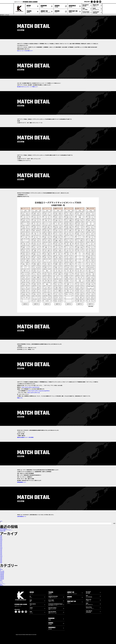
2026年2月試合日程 (2, 574)
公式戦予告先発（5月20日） (3, 531)
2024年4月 (1, 553)
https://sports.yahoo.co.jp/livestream (30, 387)
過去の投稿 (1, 521)
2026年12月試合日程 (2, 573)
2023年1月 (1, 563)
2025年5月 (1, 544)
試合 (0, 570)
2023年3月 (1, 562)
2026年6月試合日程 (2, 577)
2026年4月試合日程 (2, 576)
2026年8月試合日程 (2, 579)
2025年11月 (1, 540)
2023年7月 (1, 559)
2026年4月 (1, 536)
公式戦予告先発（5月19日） (3, 531)
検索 (0, 522)
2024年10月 (1, 549)
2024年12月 (1, 547)
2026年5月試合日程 (2, 576)
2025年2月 (1, 546)
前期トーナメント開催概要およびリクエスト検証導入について (6, 530)
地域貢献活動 (1, 570)
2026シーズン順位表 (2, 571)
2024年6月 (1, 551)
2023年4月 (1, 561)
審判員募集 (1, 585)
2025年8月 (1, 542)
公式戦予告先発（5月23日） (3, 529)
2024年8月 (1, 550)
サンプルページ (2, 581)
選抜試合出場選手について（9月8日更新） (26, 437)
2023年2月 (1, 563)
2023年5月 (1, 560)
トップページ (1, 582)
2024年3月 (1, 554)
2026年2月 (1, 538)
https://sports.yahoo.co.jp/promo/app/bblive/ (39, 391)
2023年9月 (1, 558)
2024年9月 (1, 549)
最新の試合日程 (2, 585)
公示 (0, 569)
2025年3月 (1, 545)
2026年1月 (1, 538)
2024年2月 (1, 554)
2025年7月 (1, 543)
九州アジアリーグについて (3, 584)
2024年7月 (1, 551)
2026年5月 (1, 536)
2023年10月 (1, 557)
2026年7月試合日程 (2, 578)
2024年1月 (1, 555)
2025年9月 (1, 541)
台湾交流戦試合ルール (22, 516)
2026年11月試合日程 (2, 572)
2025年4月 (1, 545)
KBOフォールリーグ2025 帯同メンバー (25, 51)
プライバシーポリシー (2, 583)
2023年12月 (1, 556)
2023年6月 (1, 560)
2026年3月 (1, 537)
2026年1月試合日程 (2, 574)
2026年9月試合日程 (2, 579)
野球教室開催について (22, 482)
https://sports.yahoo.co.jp (34, 392)
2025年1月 (1, 547)
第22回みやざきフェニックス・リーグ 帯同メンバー (28, 87)
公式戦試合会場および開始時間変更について (4, 529)
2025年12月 (1, 539)
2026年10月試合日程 (2, 572)
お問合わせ (1, 581)
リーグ (1, 568)
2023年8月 (1, 558)
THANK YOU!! (1, 580)
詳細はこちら (20, 398)
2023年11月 (1, 556)
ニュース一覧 (1, 583)
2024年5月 (1, 552)
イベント (1, 567)
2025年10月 (1, 540)
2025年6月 (1, 543)
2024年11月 (1, 548)
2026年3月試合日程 (2, 575)
